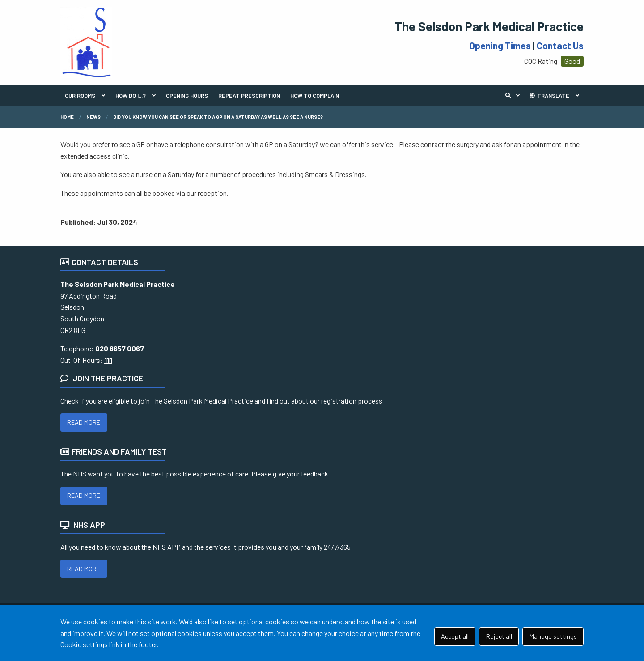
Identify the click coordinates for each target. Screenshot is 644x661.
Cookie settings (84, 644)
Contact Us (560, 45)
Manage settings (553, 636)
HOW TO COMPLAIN (315, 96)
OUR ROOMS (80, 96)
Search (515, 96)
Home (67, 117)
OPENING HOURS (187, 96)
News (93, 117)
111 (108, 360)
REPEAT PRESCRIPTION (249, 96)
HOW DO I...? (131, 96)
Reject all (499, 636)
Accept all (455, 636)
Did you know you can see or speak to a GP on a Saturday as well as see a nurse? (218, 117)
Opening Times (500, 45)
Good (572, 61)
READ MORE (84, 422)
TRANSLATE (549, 96)
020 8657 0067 (120, 348)
